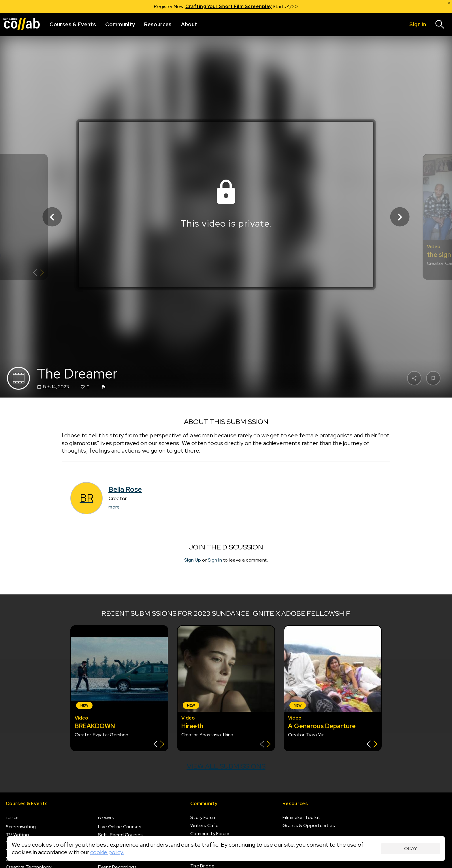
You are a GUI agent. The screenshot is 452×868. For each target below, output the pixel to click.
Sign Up (193, 560)
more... (116, 507)
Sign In (215, 560)
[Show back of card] (38, 273)
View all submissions (226, 766)
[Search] (440, 25)
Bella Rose (125, 489)
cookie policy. (107, 852)
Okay (411, 849)
